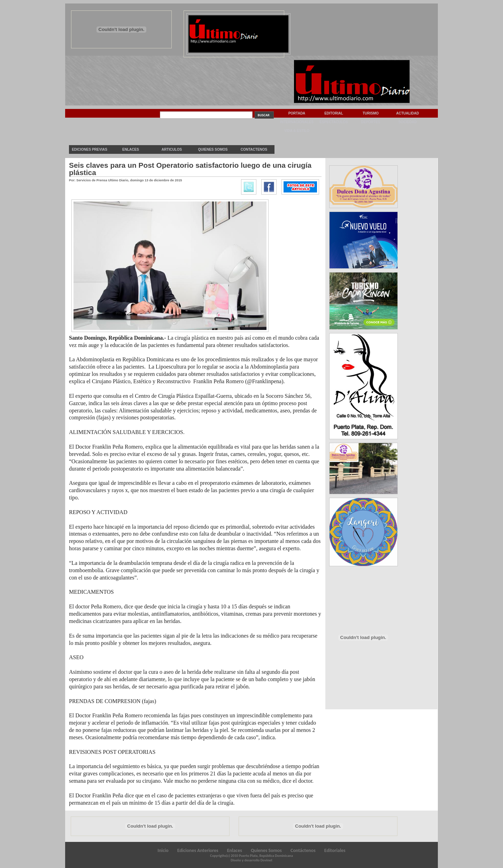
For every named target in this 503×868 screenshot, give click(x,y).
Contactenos (254, 149)
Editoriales (335, 850)
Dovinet (266, 860)
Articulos (172, 149)
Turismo (371, 113)
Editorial (334, 113)
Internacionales (297, 122)
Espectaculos (334, 122)
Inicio (163, 850)
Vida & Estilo (297, 131)
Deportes (370, 122)
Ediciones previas (90, 149)
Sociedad (408, 122)
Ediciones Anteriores (198, 850)
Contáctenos (303, 850)
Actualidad (408, 113)
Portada (297, 113)
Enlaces (131, 149)
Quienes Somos (213, 149)
